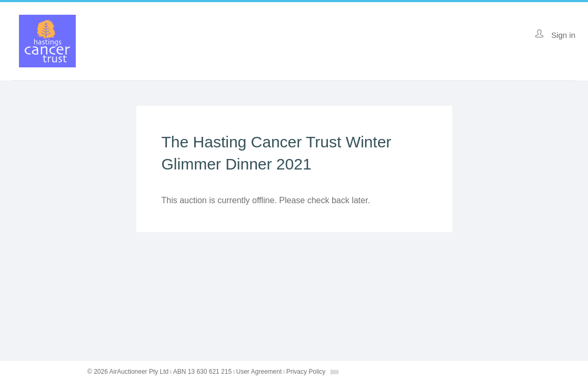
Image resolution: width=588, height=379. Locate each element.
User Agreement (259, 372)
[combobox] (334, 372)
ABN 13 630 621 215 (202, 372)
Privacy (306, 372)
